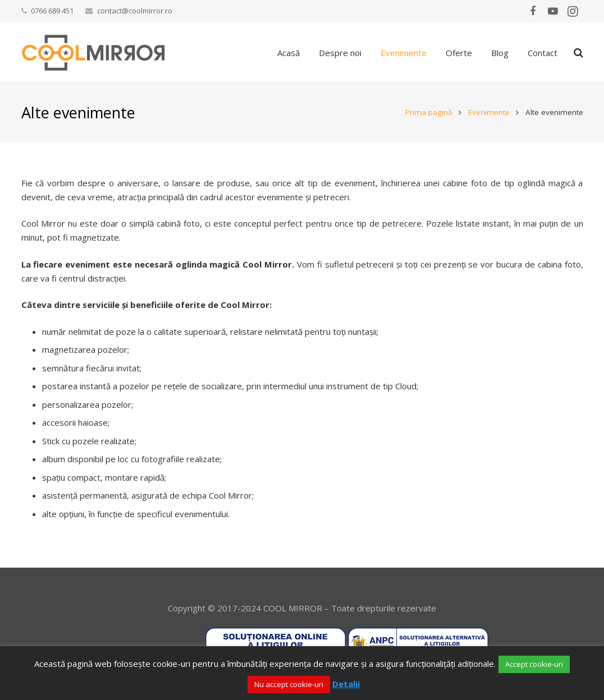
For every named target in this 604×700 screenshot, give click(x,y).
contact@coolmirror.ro (135, 11)
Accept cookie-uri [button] (534, 664)
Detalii (346, 684)
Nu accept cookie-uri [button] (289, 684)
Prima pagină (429, 112)
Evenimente (489, 112)
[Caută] (578, 53)
